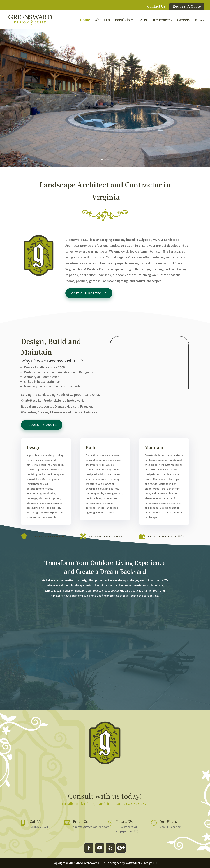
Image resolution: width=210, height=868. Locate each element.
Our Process (162, 20)
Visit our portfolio (89, 293)
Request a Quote (42, 425)
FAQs (142, 20)
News (200, 20)
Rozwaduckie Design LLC (141, 863)
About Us (102, 20)
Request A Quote (187, 6)
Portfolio (122, 20)
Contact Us (156, 6)
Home (85, 20)
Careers (184, 20)
